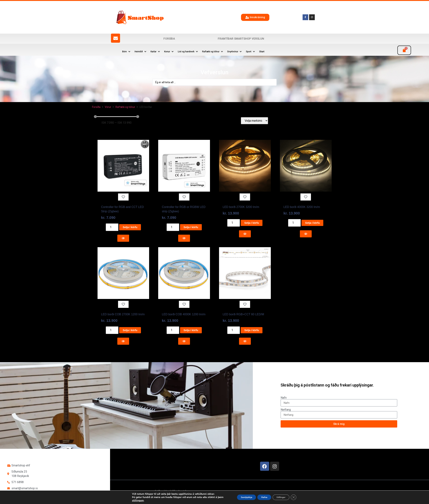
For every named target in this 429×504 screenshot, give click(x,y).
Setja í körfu (130, 227)
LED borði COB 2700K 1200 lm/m (123, 314)
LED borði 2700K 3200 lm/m (241, 207)
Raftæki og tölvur (125, 107)
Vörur (108, 107)
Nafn (284, 398)
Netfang (286, 410)
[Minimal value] (117, 117)
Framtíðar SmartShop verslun (241, 39)
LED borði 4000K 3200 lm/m (302, 207)
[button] (127, 52)
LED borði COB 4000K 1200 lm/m (184, 314)
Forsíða (169, 39)
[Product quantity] (112, 227)
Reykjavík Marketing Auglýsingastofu (197, 498)
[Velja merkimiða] (254, 121)
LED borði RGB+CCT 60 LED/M (243, 314)
